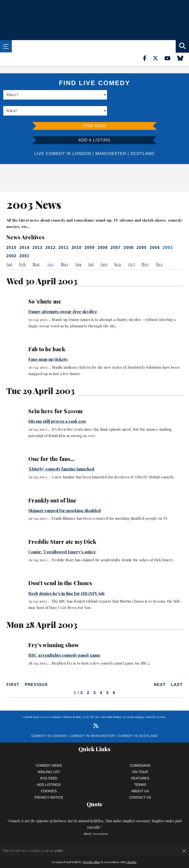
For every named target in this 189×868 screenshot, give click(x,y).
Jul (91, 248)
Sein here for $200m (55, 395)
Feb (23, 248)
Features (140, 762)
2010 (77, 232)
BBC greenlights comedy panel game (64, 639)
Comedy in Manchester (93, 720)
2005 (142, 232)
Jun (78, 248)
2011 (64, 232)
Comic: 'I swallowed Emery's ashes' (62, 536)
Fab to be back (47, 333)
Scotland (142, 138)
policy (59, 850)
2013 (38, 232)
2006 (129, 232)
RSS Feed (49, 762)
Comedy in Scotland (138, 720)
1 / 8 (79, 677)
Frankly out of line (52, 484)
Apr (51, 248)
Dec (159, 248)
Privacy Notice (49, 781)
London (82, 138)
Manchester (111, 138)
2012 (51, 232)
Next (160, 669)
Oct (132, 248)
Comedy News (49, 749)
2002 (11, 240)
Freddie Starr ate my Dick (62, 526)
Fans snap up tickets (48, 343)
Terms (140, 769)
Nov (145, 248)
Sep (118, 248)
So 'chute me (45, 285)
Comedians (140, 749)
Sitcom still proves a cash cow (57, 405)
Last (177, 669)
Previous (36, 669)
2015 (11, 232)
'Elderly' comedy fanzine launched (61, 453)
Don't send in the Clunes (60, 567)
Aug (104, 248)
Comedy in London (49, 720)
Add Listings (49, 769)
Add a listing (94, 124)
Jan (9, 248)
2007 (116, 232)
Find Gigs (94, 110)
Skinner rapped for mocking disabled (64, 494)
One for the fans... (52, 443)
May (65, 248)
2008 (103, 232)
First (13, 669)
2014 (24, 232)
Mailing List (49, 756)
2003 (168, 232)
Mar (36, 248)
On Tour (140, 756)
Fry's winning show (54, 629)
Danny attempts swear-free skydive (63, 295)
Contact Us (140, 781)
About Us (140, 775)
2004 (155, 232)
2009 (90, 232)
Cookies (49, 775)
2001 (24, 240)
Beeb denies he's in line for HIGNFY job (66, 577)
